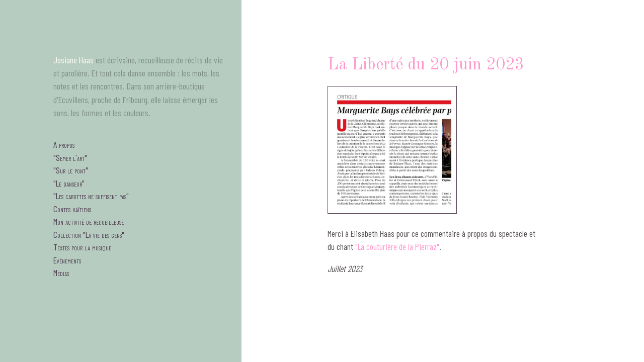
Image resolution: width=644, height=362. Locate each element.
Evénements (67, 260)
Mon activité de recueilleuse (89, 221)
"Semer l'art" (70, 157)
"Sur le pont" (71, 170)
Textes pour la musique (82, 247)
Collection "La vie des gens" (89, 234)
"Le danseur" (69, 183)
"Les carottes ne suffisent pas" (91, 196)
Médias (61, 273)
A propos (64, 144)
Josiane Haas (73, 60)
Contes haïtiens (72, 209)
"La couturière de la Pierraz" (397, 246)
